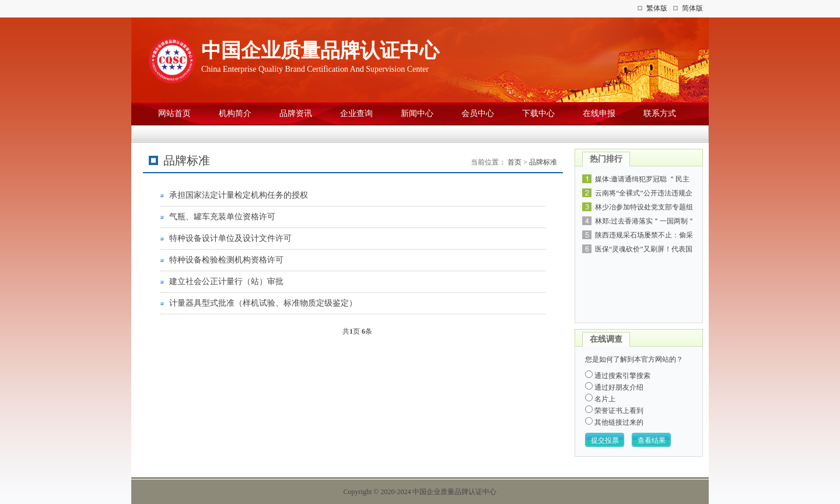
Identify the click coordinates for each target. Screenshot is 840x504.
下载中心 (538, 113)
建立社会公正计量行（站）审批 (226, 281)
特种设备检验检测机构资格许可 (226, 260)
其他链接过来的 (614, 422)
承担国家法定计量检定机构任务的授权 (239, 195)
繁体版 (657, 8)
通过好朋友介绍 (614, 387)
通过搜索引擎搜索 (618, 376)
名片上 (600, 399)
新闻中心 (417, 113)
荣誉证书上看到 (614, 411)
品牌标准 (543, 162)
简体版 (692, 8)
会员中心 (478, 113)
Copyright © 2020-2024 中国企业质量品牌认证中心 (420, 492)
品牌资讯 (296, 113)
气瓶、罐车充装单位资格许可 (222, 217)
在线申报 (599, 113)
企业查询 (356, 113)
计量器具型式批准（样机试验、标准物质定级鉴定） (263, 303)
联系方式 (660, 113)
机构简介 (235, 113)
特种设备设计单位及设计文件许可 (230, 238)
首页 (514, 162)
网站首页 (174, 113)
